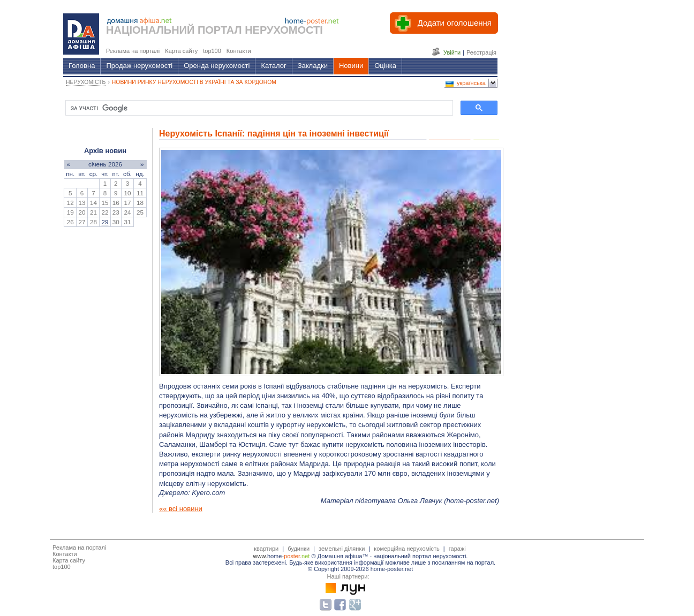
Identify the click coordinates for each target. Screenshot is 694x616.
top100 (62, 567)
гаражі (457, 549)
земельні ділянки (342, 549)
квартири (266, 549)
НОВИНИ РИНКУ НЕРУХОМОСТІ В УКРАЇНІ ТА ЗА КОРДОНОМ (194, 82)
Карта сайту (69, 560)
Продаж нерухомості (139, 66)
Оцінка (385, 66)
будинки (299, 549)
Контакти (65, 554)
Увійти (452, 52)
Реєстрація (481, 52)
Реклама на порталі (79, 547)
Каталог (273, 66)
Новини (351, 66)
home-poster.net (471, 501)
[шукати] (258, 108)
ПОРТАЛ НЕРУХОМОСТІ (260, 30)
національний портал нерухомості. (420, 556)
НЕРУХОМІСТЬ (86, 82)
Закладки (313, 66)
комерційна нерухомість (406, 549)
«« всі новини (181, 509)
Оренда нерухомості (217, 66)
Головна (82, 66)
